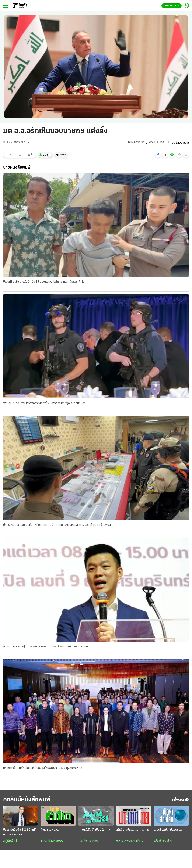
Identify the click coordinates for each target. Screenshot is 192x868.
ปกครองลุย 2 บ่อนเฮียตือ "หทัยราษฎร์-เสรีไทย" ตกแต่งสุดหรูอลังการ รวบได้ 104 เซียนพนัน (57, 525)
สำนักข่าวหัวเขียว (52, 841)
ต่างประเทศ (157, 143)
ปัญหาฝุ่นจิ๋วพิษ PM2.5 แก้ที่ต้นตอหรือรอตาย (20, 833)
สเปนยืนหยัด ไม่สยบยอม (168, 830)
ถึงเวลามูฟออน (50, 830)
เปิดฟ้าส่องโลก (164, 841)
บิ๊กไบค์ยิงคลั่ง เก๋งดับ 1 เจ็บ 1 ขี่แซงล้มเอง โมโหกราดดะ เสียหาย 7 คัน (44, 282)
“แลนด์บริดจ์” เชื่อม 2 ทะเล (94, 830)
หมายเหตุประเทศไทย (130, 841)
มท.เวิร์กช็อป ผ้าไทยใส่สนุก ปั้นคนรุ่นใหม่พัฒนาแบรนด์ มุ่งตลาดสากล (43, 768)
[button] (158, 155)
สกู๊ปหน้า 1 (10, 842)
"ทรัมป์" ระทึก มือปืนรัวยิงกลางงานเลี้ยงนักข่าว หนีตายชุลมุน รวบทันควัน (45, 403)
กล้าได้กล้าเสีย (88, 841)
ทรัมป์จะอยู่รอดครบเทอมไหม (132, 830)
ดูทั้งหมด (180, 800)
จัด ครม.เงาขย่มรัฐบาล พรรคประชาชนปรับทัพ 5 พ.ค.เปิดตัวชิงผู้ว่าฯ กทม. (46, 647)
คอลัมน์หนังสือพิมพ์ (28, 800)
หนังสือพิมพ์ (136, 143)
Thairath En (172, 6)
